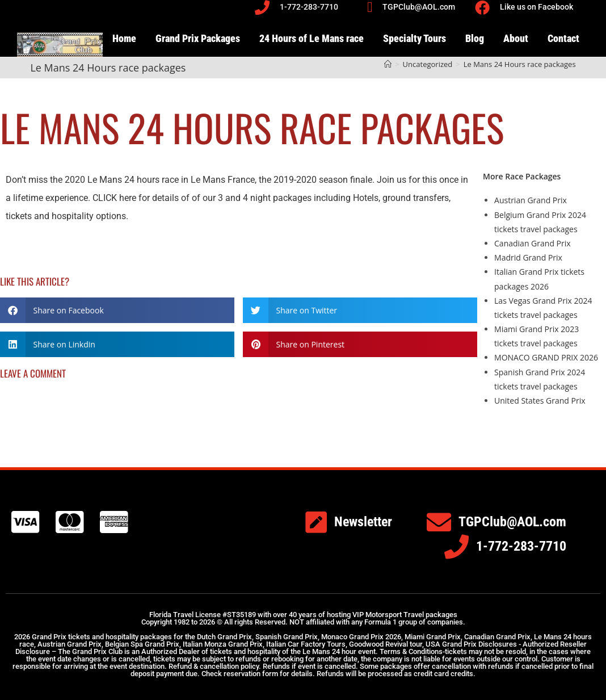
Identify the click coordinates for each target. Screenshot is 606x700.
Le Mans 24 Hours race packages (520, 64)
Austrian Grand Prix (531, 200)
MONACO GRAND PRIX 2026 (546, 357)
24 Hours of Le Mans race (312, 38)
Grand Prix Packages (198, 38)
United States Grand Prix (540, 401)
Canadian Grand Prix (533, 243)
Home (124, 38)
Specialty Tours (414, 38)
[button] (117, 310)
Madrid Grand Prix (528, 257)
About (516, 38)
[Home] (388, 64)
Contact (563, 38)
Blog (475, 38)
